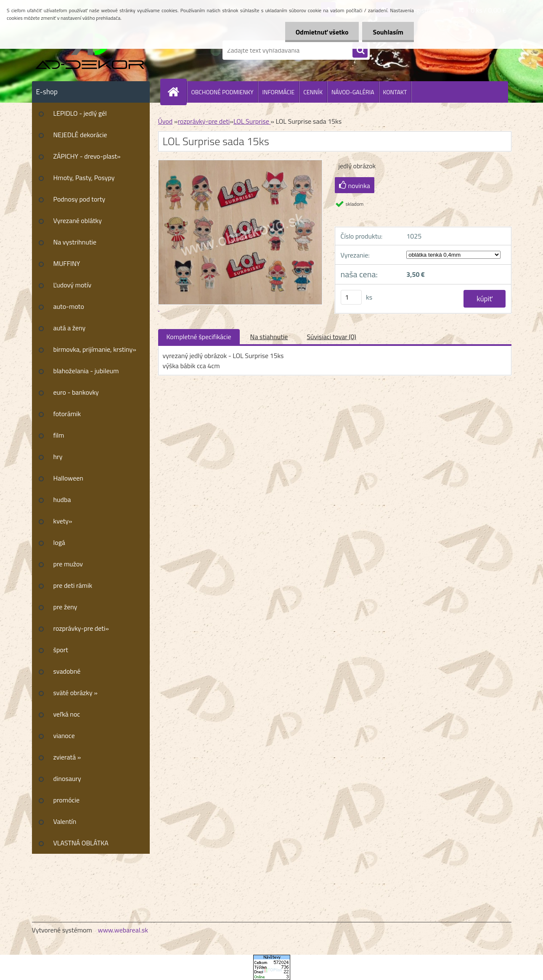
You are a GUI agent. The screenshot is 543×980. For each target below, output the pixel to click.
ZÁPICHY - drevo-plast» (87, 156)
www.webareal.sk (123, 930)
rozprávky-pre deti (204, 121)
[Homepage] (177, 92)
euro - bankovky (76, 392)
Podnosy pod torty (79, 199)
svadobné (67, 671)
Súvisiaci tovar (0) (331, 337)
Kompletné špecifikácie (199, 337)
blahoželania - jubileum (86, 371)
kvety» (63, 521)
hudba (62, 499)
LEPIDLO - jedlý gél (80, 113)
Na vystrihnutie (75, 242)
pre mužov (68, 564)
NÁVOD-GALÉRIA (353, 92)
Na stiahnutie (269, 337)
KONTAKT (395, 92)
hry (58, 457)
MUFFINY (67, 263)
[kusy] (351, 297)
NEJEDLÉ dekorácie (80, 135)
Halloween (68, 478)
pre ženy (65, 607)
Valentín (65, 821)
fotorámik (67, 414)
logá (59, 542)
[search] (360, 50)
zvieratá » (67, 757)
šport (61, 650)
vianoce (64, 736)
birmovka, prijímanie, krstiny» (95, 349)
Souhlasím (388, 32)
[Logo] (90, 50)
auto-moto (69, 306)
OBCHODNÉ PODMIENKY (222, 92)
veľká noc (67, 714)
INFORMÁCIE (278, 92)
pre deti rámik (73, 585)
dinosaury (67, 778)
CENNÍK (313, 92)
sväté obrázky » (75, 693)
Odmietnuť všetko (322, 32)
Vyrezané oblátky (78, 220)
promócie (67, 800)
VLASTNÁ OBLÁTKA (81, 843)
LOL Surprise (252, 121)
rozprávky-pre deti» (81, 628)
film (59, 435)
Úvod (166, 121)
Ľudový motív (73, 285)
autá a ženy (70, 328)
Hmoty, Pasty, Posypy (84, 178)
